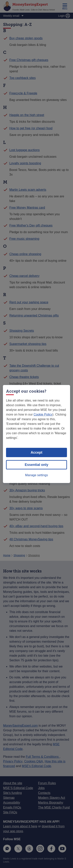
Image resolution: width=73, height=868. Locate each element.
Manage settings (36, 475)
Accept (36, 452)
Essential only (36, 465)
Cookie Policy (43, 414)
